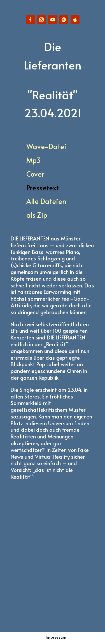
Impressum (56, 637)
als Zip (37, 215)
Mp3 (34, 160)
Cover (35, 174)
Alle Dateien (46, 201)
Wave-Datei (46, 146)
